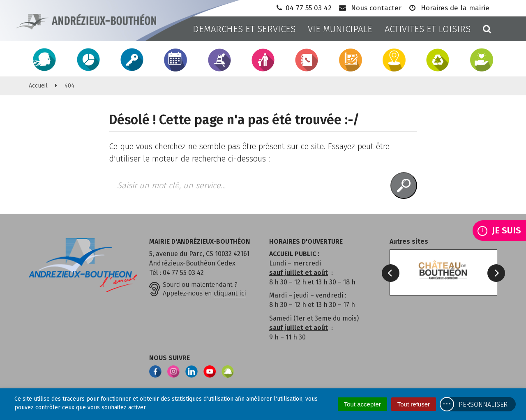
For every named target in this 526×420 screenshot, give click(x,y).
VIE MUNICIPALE (340, 29)
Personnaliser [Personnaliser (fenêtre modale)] (483, 405)
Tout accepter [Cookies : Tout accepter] (362, 404)
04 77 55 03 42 (303, 8)
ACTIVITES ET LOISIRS (428, 29)
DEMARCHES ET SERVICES (244, 29)
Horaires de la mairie (449, 8)
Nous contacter (370, 8)
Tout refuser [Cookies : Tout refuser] (414, 404)
